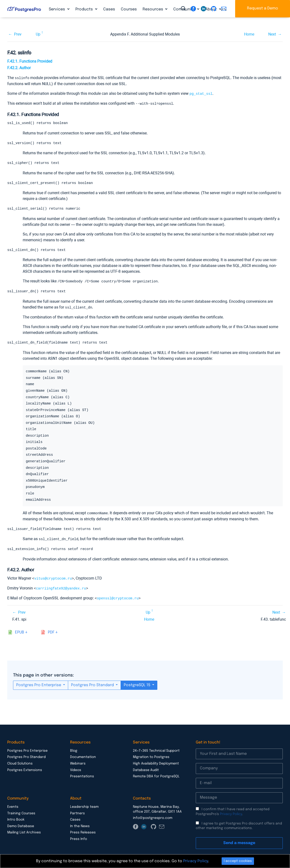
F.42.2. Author (19, 68)
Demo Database (21, 826)
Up (38, 34)
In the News (80, 826)
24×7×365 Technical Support (156, 751)
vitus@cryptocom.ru (53, 579)
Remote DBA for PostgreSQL (156, 776)
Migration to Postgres (151, 757)
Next (272, 34)
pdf (51, 632)
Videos (76, 770)
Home (249, 34)
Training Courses (21, 813)
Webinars (78, 764)
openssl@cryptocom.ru (118, 598)
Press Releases (83, 832)
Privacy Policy (231, 814)
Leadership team (84, 807)
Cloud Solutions (20, 764)
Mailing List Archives (24, 832)
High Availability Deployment (156, 764)
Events (13, 807)
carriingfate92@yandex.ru (61, 589)
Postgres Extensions (25, 770)
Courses (129, 9)
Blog (74, 751)
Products (85, 9)
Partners (77, 813)
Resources (153, 9)
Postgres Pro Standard (93, 685)
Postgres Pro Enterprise (39, 685)
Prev (18, 34)
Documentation (83, 757)
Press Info (79, 839)
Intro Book (16, 820)
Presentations (82, 776)
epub (20, 632)
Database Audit (146, 770)
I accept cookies (238, 861)
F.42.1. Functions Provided (30, 61)
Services (57, 9)
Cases (109, 9)
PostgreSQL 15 (138, 685)
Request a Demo (263, 8)
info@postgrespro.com (153, 818)
